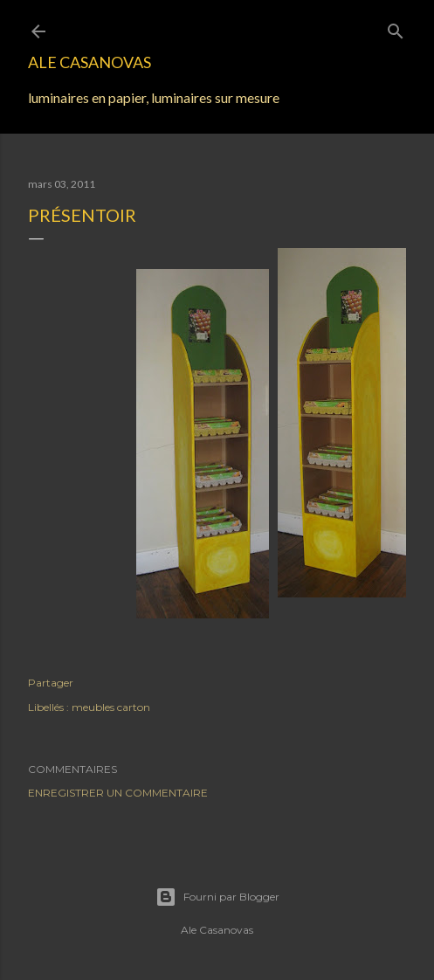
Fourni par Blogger (217, 897)
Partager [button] (51, 683)
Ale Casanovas (90, 62)
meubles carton (111, 707)
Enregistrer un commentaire (118, 793)
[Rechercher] (396, 28)
